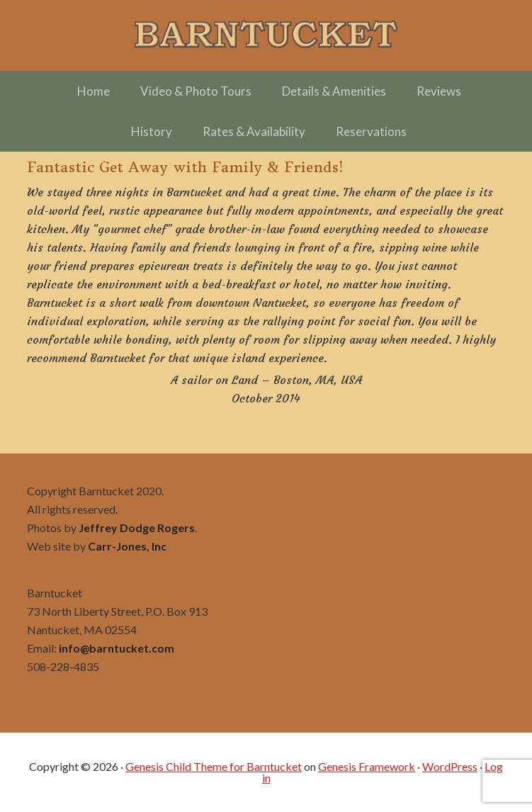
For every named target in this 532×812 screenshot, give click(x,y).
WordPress (450, 766)
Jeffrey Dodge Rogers (137, 528)
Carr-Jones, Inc (127, 546)
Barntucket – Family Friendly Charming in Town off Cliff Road (266, 35)
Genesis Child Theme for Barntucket (214, 766)
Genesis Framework (367, 766)
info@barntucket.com (117, 648)
